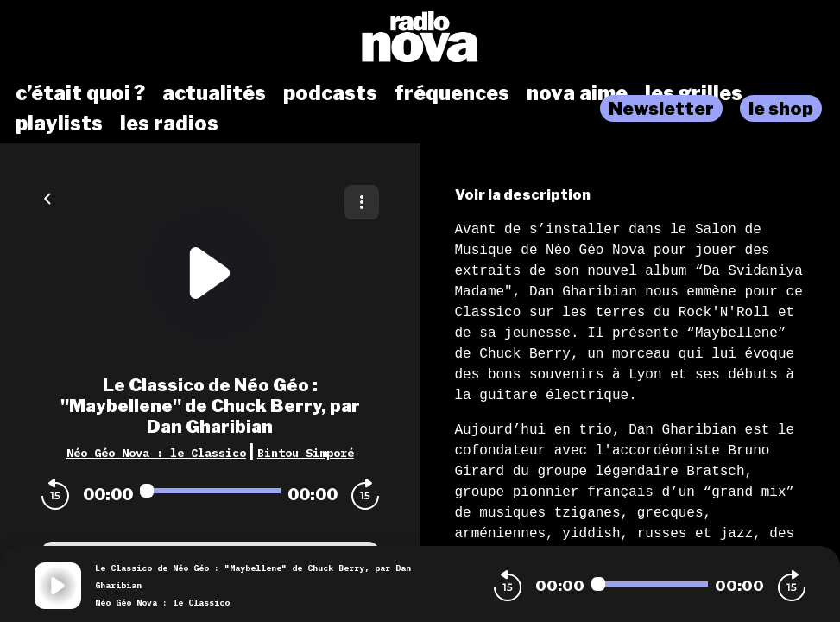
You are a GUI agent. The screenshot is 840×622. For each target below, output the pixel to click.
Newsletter (661, 108)
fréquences (452, 93)
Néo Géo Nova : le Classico (156, 453)
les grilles (694, 93)
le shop (781, 108)
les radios (169, 124)
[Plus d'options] (362, 202)
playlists (59, 124)
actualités (214, 93)
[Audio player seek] (210, 491)
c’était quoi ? (80, 93)
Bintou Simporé (306, 453)
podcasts (330, 93)
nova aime (577, 93)
